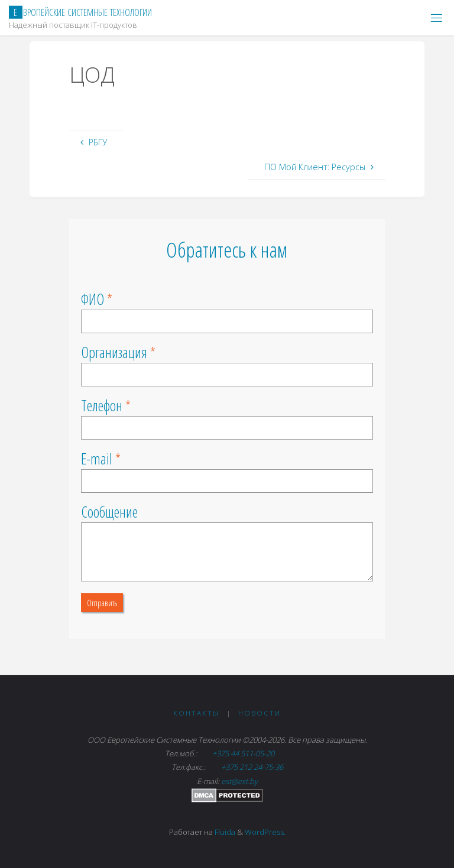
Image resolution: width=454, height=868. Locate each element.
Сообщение (109, 512)
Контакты (196, 713)
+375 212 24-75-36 (251, 767)
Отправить (102, 603)
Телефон (102, 405)
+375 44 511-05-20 (244, 753)
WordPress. (265, 832)
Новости (260, 713)
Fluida (224, 832)
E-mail (97, 459)
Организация (114, 352)
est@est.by (239, 781)
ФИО (93, 299)
